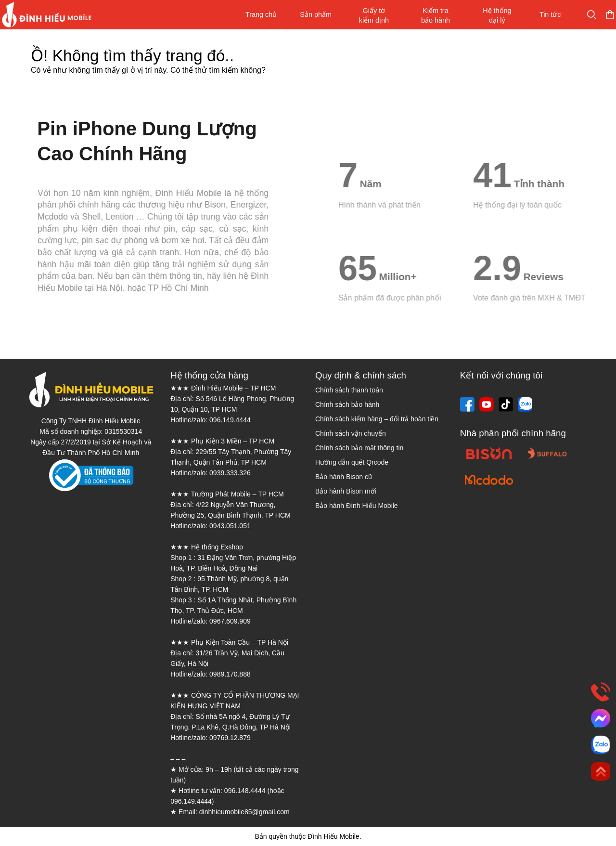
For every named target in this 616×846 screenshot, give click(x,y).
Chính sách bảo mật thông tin (359, 448)
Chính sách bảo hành (347, 404)
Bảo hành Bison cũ (344, 477)
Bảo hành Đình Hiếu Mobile (357, 506)
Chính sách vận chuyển (351, 433)
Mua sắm (581, 15)
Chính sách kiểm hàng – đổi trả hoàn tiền (377, 419)
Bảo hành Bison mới (346, 491)
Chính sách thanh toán (349, 390)
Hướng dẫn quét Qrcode (352, 462)
